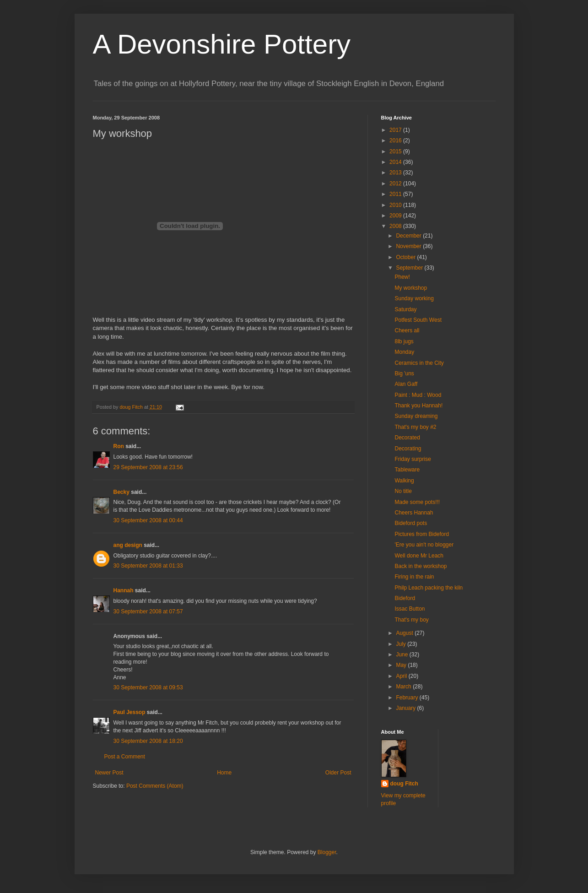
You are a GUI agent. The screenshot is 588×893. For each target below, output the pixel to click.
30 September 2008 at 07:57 (148, 612)
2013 (396, 173)
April (402, 676)
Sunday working (414, 298)
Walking (404, 481)
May (402, 665)
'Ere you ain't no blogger (424, 545)
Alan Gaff (406, 384)
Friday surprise (413, 459)
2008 (396, 226)
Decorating (408, 449)
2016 (396, 141)
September (410, 268)
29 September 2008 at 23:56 (148, 467)
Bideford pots (411, 523)
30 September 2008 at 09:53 (148, 687)
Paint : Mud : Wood (418, 395)
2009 (396, 216)
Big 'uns (404, 373)
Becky (121, 492)
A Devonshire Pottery (222, 44)
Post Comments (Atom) (155, 786)
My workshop (411, 288)
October (406, 257)
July (402, 644)
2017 (396, 130)
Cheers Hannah (414, 513)
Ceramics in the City (419, 363)
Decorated (407, 438)
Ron (119, 446)
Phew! (402, 277)
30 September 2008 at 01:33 (148, 566)
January (406, 708)
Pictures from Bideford (422, 534)
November (409, 246)
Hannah (124, 590)
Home (224, 773)
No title (403, 491)
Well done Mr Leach (419, 556)
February (407, 698)
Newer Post (109, 773)
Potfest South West (418, 320)
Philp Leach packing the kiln (429, 588)
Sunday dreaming (416, 416)
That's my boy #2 (415, 427)
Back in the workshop (421, 566)
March (404, 687)
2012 (396, 184)
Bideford (405, 598)
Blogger (327, 852)
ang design (128, 545)
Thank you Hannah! (418, 406)
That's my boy (411, 620)
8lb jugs (404, 341)
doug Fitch (404, 784)
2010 (396, 205)
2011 (396, 194)
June (402, 655)
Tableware (407, 470)
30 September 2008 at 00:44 (148, 520)
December (409, 236)
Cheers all (407, 330)
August (405, 633)
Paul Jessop (129, 712)
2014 (396, 162)
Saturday (405, 309)
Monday (404, 352)
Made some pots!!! (417, 502)
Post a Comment (125, 757)
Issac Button (410, 609)
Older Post (338, 773)
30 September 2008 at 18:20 (148, 741)
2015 (396, 152)
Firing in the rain (414, 577)
